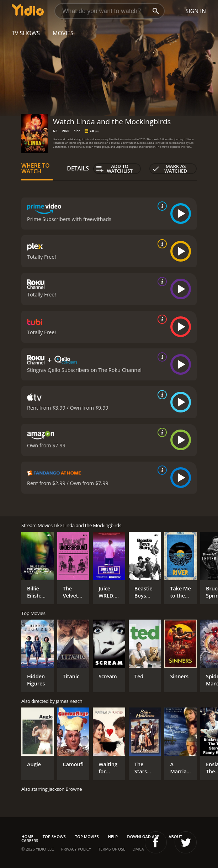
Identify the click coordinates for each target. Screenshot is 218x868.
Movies (63, 33)
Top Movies (87, 837)
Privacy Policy (76, 849)
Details (78, 168)
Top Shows (54, 837)
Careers (30, 840)
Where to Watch (36, 168)
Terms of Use (112, 849)
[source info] (161, 206)
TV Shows (26, 33)
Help (113, 837)
